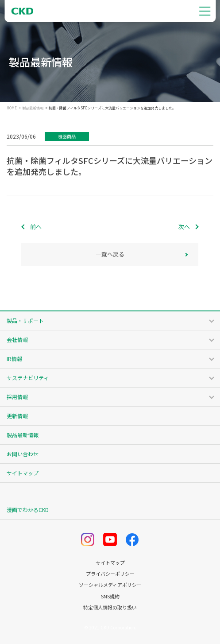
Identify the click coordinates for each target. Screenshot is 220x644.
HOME (12, 108)
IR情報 (14, 359)
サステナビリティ (28, 378)
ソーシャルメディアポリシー (110, 585)
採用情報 (17, 397)
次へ (184, 227)
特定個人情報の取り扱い (110, 607)
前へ (36, 227)
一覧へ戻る (110, 254)
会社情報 (17, 339)
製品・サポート (25, 320)
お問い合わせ (23, 454)
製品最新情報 (33, 108)
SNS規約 (110, 596)
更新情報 (17, 416)
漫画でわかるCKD (28, 510)
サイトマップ (23, 473)
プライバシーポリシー (110, 574)
